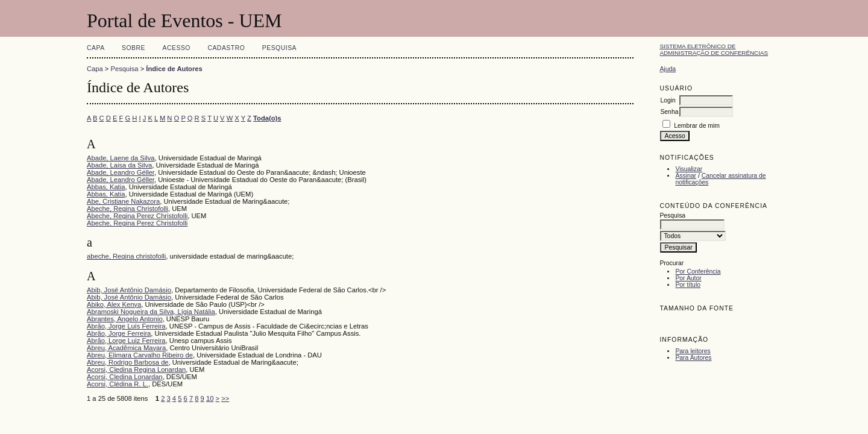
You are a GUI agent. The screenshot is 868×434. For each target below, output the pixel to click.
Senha (669, 112)
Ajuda (668, 69)
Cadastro (226, 48)
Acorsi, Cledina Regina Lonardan (136, 370)
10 (210, 398)
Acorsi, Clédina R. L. (118, 384)
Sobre (134, 48)
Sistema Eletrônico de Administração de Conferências (714, 49)
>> (225, 398)
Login (668, 100)
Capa (96, 48)
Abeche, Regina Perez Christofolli (137, 216)
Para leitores (693, 351)
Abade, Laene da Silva (121, 158)
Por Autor (688, 278)
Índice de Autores (174, 69)
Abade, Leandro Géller (121, 172)
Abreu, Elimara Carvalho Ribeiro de (140, 355)
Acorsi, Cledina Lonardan (125, 377)
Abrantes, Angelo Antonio (125, 319)
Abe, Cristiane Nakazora (123, 201)
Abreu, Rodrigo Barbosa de (128, 362)
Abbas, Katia (106, 187)
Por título (688, 285)
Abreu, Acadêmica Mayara (126, 348)
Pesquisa (279, 48)
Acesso (177, 48)
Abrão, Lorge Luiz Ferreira (126, 341)
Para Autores (693, 358)
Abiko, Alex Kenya (114, 304)
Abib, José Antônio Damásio (129, 290)
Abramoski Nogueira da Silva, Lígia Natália (151, 312)
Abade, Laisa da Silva (119, 165)
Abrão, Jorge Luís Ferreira (126, 326)
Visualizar (689, 169)
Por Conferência (698, 272)
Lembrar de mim (697, 126)
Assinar (686, 176)
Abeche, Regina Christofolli (127, 209)
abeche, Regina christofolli (126, 256)
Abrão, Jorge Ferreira (119, 333)
